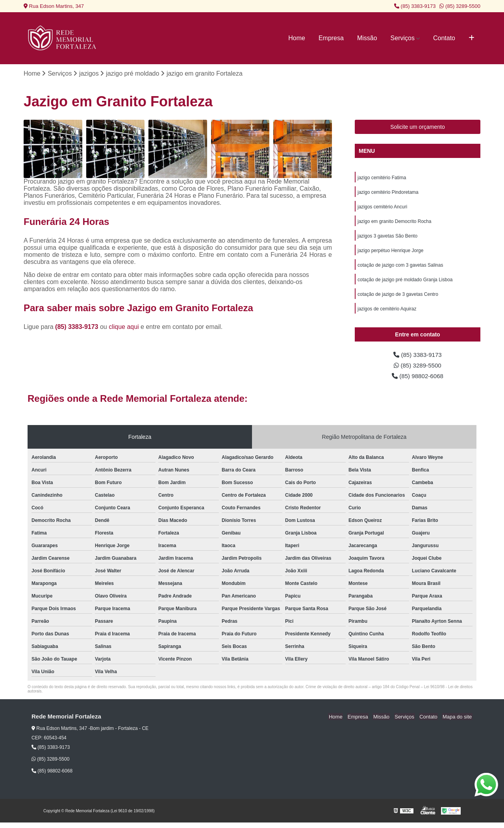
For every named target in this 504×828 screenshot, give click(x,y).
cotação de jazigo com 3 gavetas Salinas (400, 268)
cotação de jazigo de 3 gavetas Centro (398, 298)
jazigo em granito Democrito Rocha (394, 223)
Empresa (331, 38)
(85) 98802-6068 (418, 381)
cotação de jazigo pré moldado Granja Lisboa (405, 283)
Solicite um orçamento (418, 127)
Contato (444, 38)
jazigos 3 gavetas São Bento (387, 238)
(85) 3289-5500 (460, 6)
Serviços (403, 38)
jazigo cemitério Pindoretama (388, 193)
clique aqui (124, 327)
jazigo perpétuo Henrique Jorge (390, 253)
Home (297, 38)
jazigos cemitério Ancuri (382, 208)
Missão (367, 38)
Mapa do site (458, 722)
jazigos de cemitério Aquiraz (387, 313)
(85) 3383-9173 (415, 6)
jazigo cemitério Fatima (382, 178)
